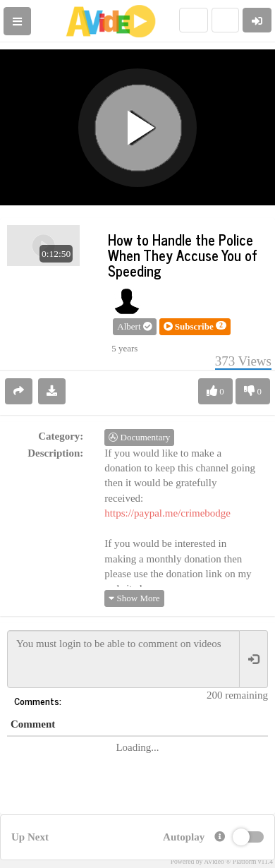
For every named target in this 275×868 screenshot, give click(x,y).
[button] (195, 327)
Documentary (139, 437)
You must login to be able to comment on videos (123, 659)
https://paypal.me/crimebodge (167, 513)
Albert (134, 326)
